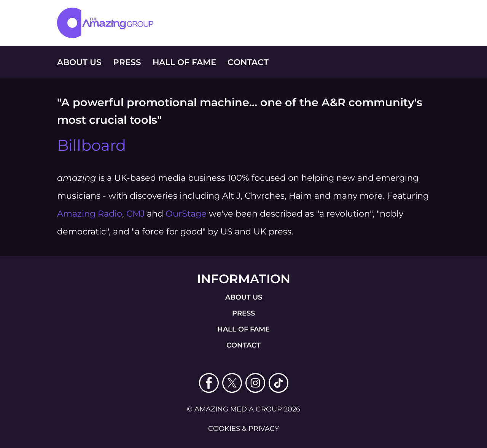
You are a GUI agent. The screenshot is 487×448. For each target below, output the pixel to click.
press (243, 313)
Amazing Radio (90, 214)
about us (244, 297)
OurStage (186, 214)
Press (127, 62)
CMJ (135, 214)
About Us (79, 62)
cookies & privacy (243, 429)
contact (243, 345)
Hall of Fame (184, 62)
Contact (248, 62)
